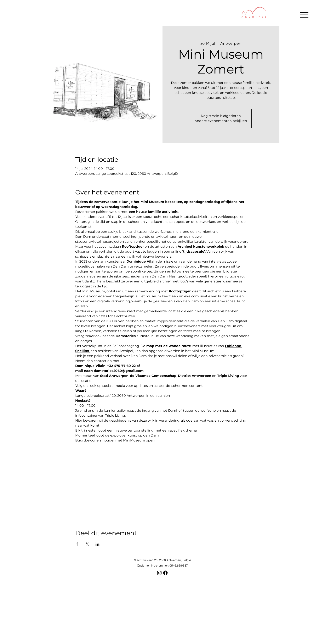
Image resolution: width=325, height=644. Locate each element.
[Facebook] (165, 573)
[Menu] (304, 15)
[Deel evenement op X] (87, 544)
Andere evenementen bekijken (221, 121)
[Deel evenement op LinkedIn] (98, 544)
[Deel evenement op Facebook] (77, 544)
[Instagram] (159, 573)
